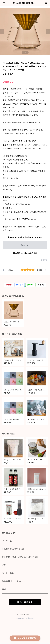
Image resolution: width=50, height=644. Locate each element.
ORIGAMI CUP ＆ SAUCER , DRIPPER (20, 557)
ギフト (5, 565)
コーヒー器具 (8, 573)
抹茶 (4, 589)
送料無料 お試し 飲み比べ (13, 581)
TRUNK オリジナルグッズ (13, 549)
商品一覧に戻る (25, 602)
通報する (44, 260)
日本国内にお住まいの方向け (25, 253)
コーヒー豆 (7, 541)
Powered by (25, 618)
